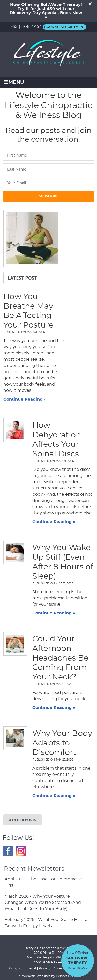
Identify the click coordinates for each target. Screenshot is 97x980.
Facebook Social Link (8, 851)
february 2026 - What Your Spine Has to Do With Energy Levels (46, 923)
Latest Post (22, 278)
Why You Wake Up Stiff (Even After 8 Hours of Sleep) (63, 562)
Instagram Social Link (21, 851)
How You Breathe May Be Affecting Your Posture (28, 311)
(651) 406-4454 (27, 27)
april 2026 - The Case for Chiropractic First (43, 882)
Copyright (17, 968)
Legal (32, 968)
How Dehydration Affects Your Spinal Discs (57, 440)
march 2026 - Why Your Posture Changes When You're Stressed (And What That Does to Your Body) (43, 903)
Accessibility (63, 968)
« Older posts (23, 820)
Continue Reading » (25, 399)
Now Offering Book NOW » (78, 961)
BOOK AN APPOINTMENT (65, 27)
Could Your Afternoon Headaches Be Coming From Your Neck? (60, 658)
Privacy (45, 968)
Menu (14, 82)
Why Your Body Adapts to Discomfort (62, 743)
